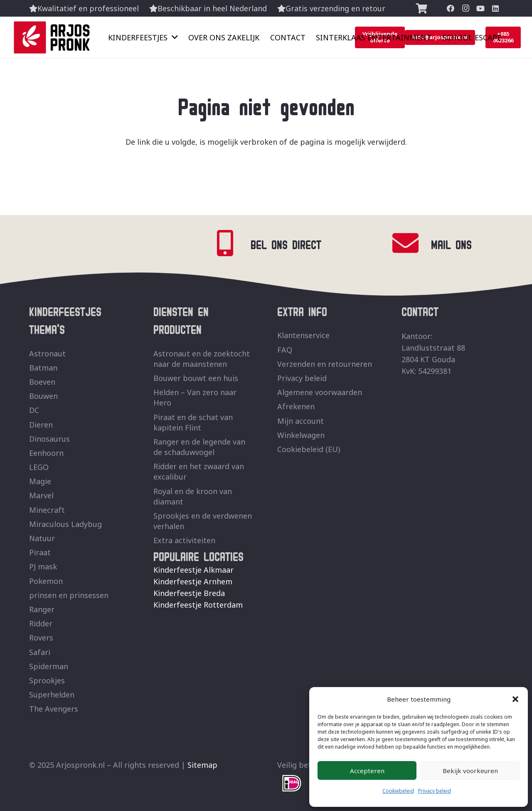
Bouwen (43, 396)
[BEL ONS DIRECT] (231, 243)
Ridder (41, 623)
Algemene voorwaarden (320, 392)
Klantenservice (303, 335)
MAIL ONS (451, 243)
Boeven (42, 382)
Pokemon (46, 581)
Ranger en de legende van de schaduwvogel (199, 447)
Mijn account (300, 421)
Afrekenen (296, 406)
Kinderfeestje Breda (189, 593)
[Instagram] (465, 8)
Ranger (42, 609)
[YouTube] (480, 8)
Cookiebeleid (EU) (309, 449)
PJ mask (43, 566)
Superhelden (52, 695)
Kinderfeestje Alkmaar (193, 570)
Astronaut (47, 354)
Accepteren (367, 771)
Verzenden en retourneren (325, 364)
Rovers (41, 638)
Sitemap (202, 765)
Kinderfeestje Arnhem (193, 581)
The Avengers (54, 709)
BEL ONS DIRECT (286, 243)
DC (34, 410)
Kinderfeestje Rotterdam (198, 605)
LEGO (39, 467)
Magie (40, 481)
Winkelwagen (301, 435)
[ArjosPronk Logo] (52, 37)
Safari (40, 652)
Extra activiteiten (184, 540)
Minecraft (47, 510)
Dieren (41, 425)
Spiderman (49, 666)
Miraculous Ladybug (65, 524)
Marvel (41, 495)
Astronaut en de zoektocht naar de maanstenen (202, 359)
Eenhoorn (46, 453)
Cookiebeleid (398, 791)
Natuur (42, 538)
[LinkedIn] (495, 8)
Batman (43, 368)
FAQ (285, 350)
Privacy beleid (435, 791)
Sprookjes (47, 680)
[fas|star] (292, 783)
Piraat (40, 552)
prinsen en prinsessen (69, 595)
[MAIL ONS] (411, 243)
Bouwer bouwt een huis (196, 378)
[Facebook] (451, 8)
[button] (515, 699)
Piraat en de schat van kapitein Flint (193, 422)
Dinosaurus (49, 439)
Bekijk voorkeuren (470, 771)
